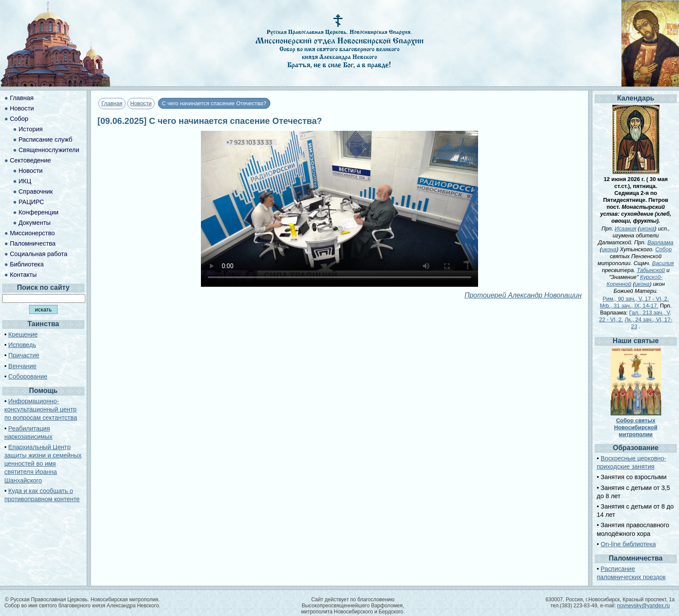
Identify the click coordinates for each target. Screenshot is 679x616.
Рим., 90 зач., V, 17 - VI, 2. (636, 299)
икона (647, 229)
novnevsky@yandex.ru (643, 606)
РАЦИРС (31, 202)
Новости (141, 103)
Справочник (36, 191)
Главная (112, 103)
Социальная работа (39, 254)
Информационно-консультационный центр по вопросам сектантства (41, 409)
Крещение (23, 334)
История (31, 129)
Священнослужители (49, 150)
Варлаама (660, 242)
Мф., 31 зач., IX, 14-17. (629, 306)
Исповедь (22, 345)
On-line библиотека (628, 544)
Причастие (24, 355)
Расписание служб (45, 139)
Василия (663, 263)
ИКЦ (25, 181)
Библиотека (27, 264)
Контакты (23, 275)
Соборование (28, 376)
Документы (35, 223)
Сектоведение (31, 160)
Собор (19, 119)
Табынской (651, 270)
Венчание (22, 366)
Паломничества (33, 243)
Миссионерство (32, 233)
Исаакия (626, 229)
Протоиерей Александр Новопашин (523, 295)
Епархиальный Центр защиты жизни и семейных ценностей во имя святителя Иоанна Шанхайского (43, 464)
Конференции (39, 212)
